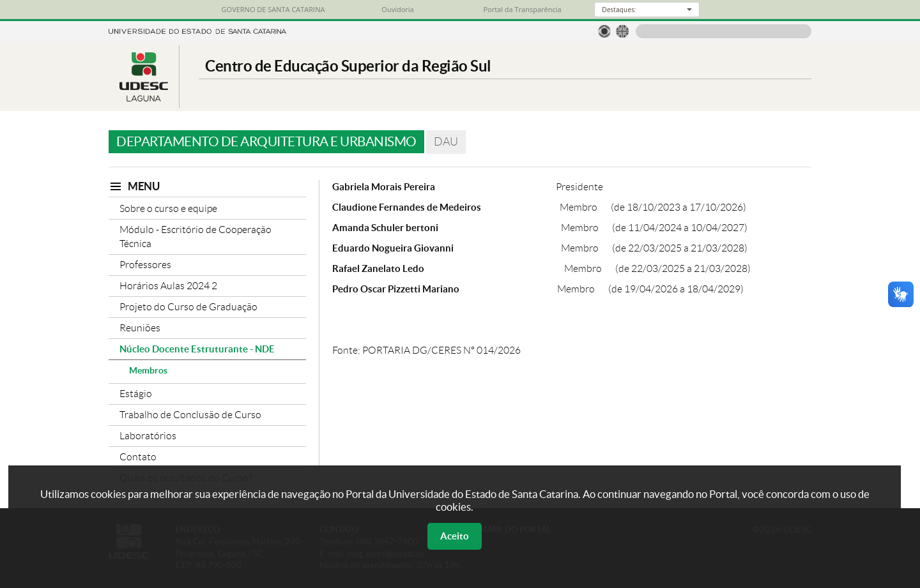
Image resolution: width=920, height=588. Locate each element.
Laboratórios (148, 436)
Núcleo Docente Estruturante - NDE (197, 349)
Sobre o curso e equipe (168, 208)
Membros (148, 370)
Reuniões (140, 328)
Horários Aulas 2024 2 (168, 286)
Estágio (136, 394)
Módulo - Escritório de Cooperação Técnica (195, 237)
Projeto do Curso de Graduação (188, 307)
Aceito (455, 536)
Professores (145, 265)
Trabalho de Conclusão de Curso (190, 415)
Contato (138, 457)
